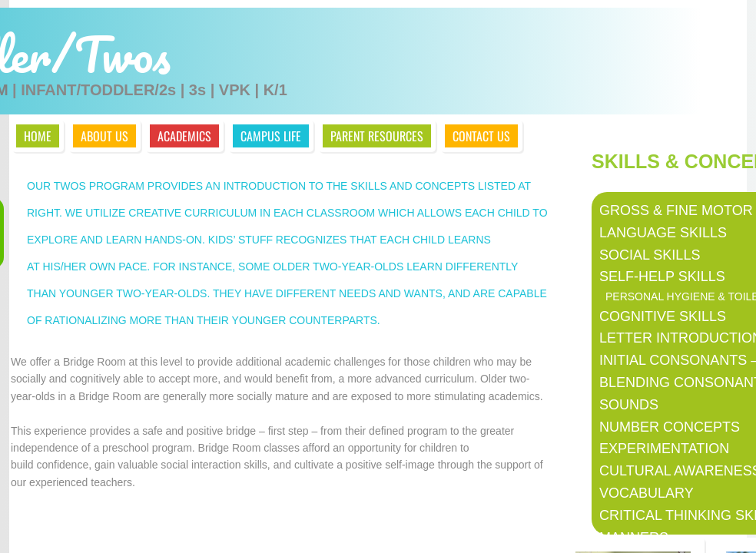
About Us (104, 136)
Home (38, 136)
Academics (184, 136)
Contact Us (481, 136)
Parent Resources (377, 136)
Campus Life (271, 136)
